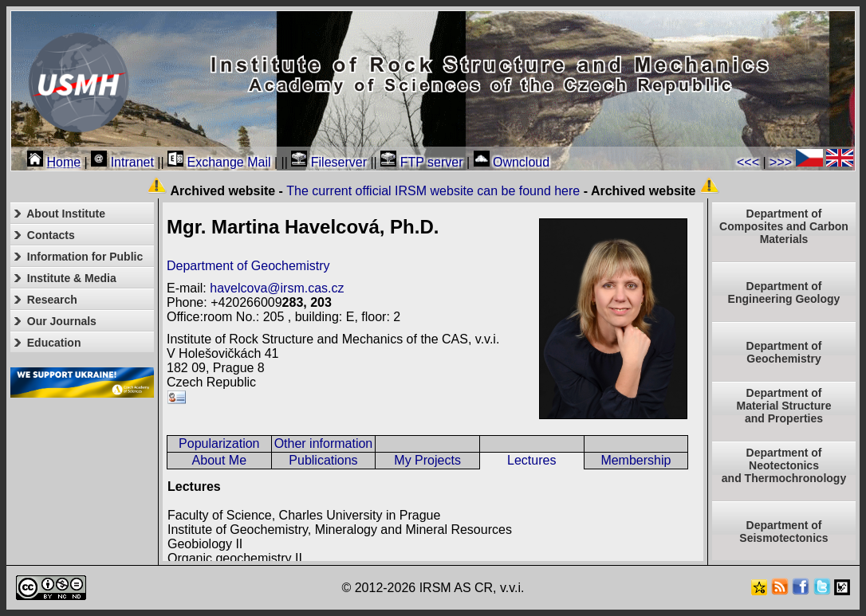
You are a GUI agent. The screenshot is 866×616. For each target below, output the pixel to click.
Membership (636, 460)
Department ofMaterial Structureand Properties (783, 406)
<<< (748, 162)
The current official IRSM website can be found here (433, 191)
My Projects (427, 460)
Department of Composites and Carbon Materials (784, 226)
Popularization (219, 443)
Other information (324, 443)
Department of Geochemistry (248, 266)
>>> (781, 162)
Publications (323, 460)
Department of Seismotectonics (783, 532)
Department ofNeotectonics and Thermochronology (784, 465)
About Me (219, 460)
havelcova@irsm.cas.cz (277, 288)
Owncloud (512, 162)
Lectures (531, 460)
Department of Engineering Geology (784, 292)
